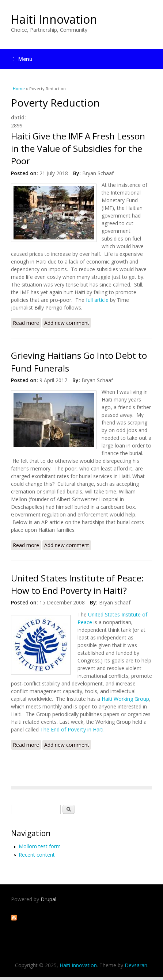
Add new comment (67, 323)
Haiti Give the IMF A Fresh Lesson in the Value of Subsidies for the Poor (78, 149)
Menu (23, 59)
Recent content (37, 855)
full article (98, 300)
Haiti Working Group (125, 699)
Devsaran (136, 965)
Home (19, 89)
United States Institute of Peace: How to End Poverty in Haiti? (77, 584)
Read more (27, 323)
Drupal (48, 899)
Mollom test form (40, 846)
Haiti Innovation (54, 19)
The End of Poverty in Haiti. (72, 729)
